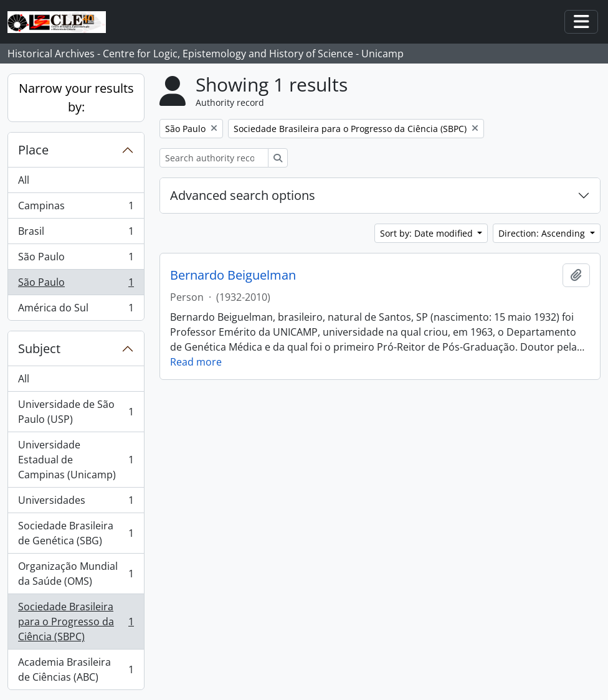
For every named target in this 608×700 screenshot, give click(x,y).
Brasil (76, 234)
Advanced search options (243, 195)
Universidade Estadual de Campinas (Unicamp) (76, 460)
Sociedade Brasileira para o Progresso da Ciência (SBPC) (76, 622)
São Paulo (76, 259)
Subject (39, 348)
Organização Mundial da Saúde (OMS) (76, 574)
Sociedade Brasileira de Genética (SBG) (76, 533)
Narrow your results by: (76, 97)
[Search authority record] (214, 158)
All (24, 180)
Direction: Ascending (543, 233)
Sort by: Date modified (428, 233)
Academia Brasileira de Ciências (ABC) (76, 669)
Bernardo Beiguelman (233, 275)
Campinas (76, 208)
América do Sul (76, 310)
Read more (196, 362)
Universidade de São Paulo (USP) (76, 412)
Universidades (76, 503)
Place (33, 150)
